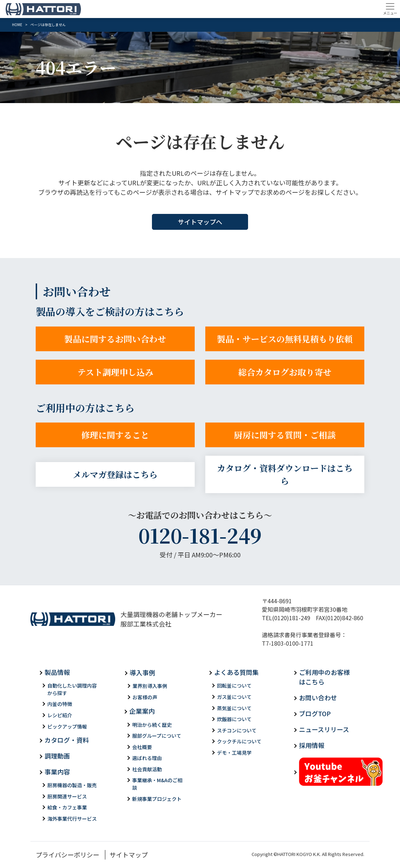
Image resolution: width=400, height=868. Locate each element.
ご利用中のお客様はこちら (324, 677)
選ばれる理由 (147, 758)
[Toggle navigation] (390, 9)
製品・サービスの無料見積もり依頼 (285, 339)
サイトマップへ (200, 222)
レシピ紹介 (60, 715)
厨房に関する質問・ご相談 (285, 435)
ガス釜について (234, 697)
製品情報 (57, 672)
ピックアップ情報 (67, 726)
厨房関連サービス (67, 796)
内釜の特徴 (60, 704)
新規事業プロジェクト (157, 799)
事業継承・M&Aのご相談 (157, 784)
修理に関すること (115, 435)
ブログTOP (315, 713)
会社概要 (142, 747)
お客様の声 (145, 697)
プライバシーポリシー (67, 855)
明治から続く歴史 (152, 725)
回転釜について (234, 686)
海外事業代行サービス (72, 819)
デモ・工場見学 (234, 753)
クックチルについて (239, 741)
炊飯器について (234, 719)
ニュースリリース (324, 729)
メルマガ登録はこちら (115, 474)
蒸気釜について (234, 708)
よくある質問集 (236, 672)
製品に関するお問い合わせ (115, 339)
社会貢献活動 (147, 769)
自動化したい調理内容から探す (72, 689)
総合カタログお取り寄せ (285, 372)
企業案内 (142, 711)
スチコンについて (237, 730)
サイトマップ (129, 855)
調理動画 (57, 756)
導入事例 (142, 672)
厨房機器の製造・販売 (72, 785)
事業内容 (57, 772)
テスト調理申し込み (115, 372)
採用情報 (312, 745)
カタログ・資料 (67, 740)
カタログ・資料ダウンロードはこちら (285, 474)
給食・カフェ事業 (67, 807)
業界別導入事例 (150, 686)
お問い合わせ (318, 698)
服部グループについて (157, 736)
